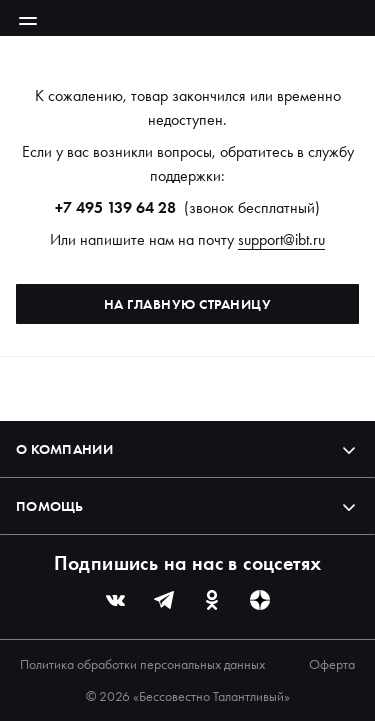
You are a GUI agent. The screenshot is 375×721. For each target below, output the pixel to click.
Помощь (187, 506)
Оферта (332, 664)
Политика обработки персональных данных (142, 664)
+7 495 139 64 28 (115, 207)
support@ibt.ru (281, 239)
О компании (187, 449)
